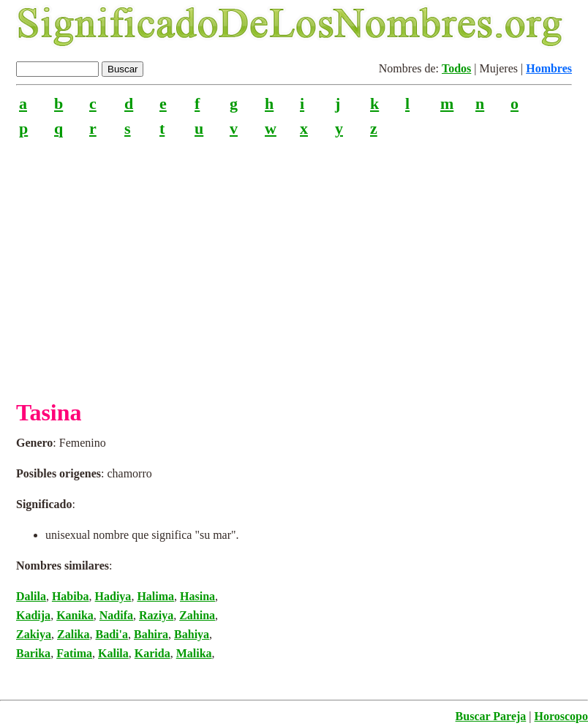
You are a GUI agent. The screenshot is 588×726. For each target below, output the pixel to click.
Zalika (73, 634)
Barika (33, 653)
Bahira (151, 634)
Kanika (75, 615)
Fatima (74, 653)
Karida (152, 653)
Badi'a (111, 634)
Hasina (197, 596)
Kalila (113, 653)
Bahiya (192, 634)
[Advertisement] (294, 262)
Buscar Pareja (491, 716)
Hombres (549, 68)
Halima (155, 596)
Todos (456, 68)
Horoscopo (561, 716)
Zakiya (34, 634)
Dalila (31, 596)
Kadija (33, 615)
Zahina (197, 615)
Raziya (156, 615)
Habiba (71, 596)
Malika (194, 653)
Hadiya (113, 596)
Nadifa (116, 615)
